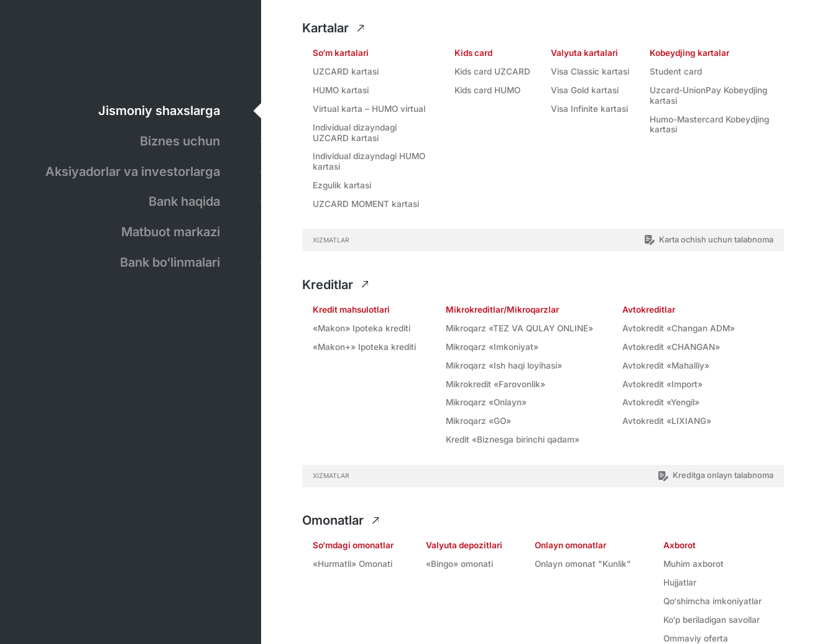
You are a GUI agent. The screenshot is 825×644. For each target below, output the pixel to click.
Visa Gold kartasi (585, 90)
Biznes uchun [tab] (180, 140)
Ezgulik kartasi (342, 185)
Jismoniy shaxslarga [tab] (160, 110)
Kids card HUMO (487, 90)
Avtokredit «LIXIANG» (667, 421)
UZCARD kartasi (346, 71)
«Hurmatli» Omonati (353, 564)
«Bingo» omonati (459, 564)
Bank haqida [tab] (184, 200)
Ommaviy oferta (696, 638)
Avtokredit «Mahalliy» (666, 366)
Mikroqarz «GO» (478, 421)
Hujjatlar (680, 582)
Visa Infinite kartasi (589, 109)
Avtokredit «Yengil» (661, 402)
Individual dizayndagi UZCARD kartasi (355, 133)
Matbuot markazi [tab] (171, 231)
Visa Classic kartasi (590, 71)
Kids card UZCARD (492, 71)
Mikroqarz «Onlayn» (486, 402)
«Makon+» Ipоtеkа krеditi (364, 347)
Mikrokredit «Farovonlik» (495, 384)
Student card (676, 71)
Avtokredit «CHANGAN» (671, 347)
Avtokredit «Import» (662, 384)
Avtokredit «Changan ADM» (679, 328)
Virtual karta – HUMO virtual (369, 109)
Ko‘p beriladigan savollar (712, 620)
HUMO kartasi (341, 90)
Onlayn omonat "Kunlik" (583, 564)
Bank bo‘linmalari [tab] (170, 261)
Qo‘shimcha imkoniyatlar (712, 601)
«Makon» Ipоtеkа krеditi (362, 328)
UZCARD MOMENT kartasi (366, 204)
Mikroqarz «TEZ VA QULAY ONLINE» (519, 328)
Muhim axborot (694, 564)
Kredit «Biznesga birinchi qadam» (513, 439)
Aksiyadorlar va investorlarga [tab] (133, 171)
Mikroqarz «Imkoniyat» (492, 347)
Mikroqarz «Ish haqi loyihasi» (504, 366)
